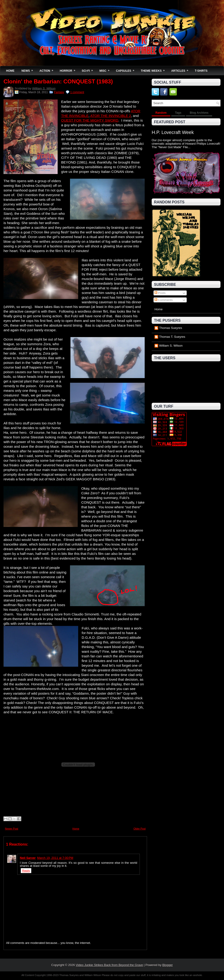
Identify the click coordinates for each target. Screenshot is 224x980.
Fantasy (59, 92)
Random (161, 113)
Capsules (127, 69)
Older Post (140, 829)
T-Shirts (201, 71)
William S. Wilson (44, 88)
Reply (26, 871)
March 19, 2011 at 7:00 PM (55, 858)
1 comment (77, 92)
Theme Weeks (154, 69)
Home (10, 71)
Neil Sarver (28, 858)
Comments (164, 300)
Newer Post (12, 829)
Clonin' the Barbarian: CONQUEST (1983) (58, 82)
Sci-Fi (89, 69)
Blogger (168, 965)
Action (48, 69)
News (29, 69)
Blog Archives (199, 113)
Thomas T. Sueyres (172, 337)
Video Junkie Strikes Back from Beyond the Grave (109, 965)
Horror (69, 69)
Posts (160, 293)
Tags (178, 113)
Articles (181, 69)
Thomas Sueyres (171, 328)
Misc (106, 69)
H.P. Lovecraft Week (173, 132)
